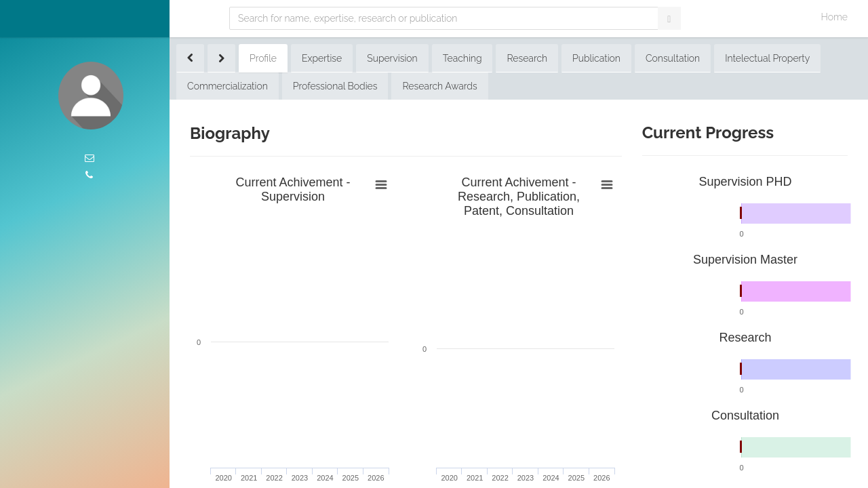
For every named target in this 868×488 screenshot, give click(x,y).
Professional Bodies (335, 86)
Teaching (462, 58)
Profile (263, 58)
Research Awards (439, 86)
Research (527, 58)
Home (834, 17)
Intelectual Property (767, 58)
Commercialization (228, 86)
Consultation (673, 58)
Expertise (322, 58)
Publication (596, 58)
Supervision (392, 58)
